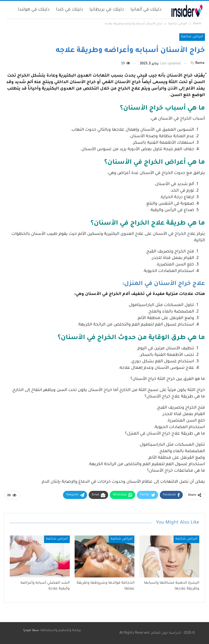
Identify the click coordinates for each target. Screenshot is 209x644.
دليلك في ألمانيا (146, 10)
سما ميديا (31, 630)
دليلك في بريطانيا (107, 10)
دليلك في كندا (69, 10)
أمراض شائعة (192, 37)
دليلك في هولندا (34, 10)
